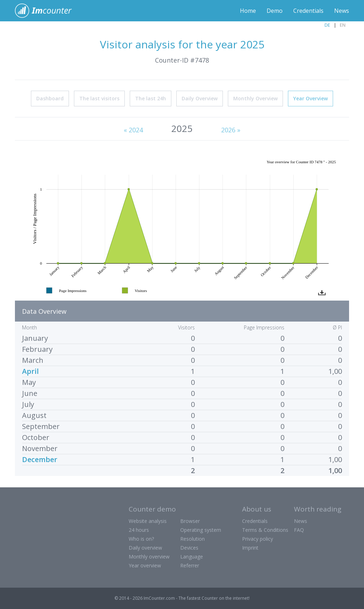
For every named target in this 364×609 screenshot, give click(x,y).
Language (192, 557)
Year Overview (311, 98)
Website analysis (148, 521)
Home (248, 11)
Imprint (250, 548)
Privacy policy (258, 539)
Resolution (192, 539)
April (30, 371)
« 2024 (133, 130)
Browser (190, 521)
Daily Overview (200, 98)
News (342, 11)
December (40, 459)
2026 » (231, 130)
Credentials (308, 11)
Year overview (145, 565)
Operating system (201, 530)
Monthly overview (149, 557)
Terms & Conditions (265, 530)
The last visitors (99, 98)
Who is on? (141, 539)
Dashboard (50, 98)
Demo (275, 11)
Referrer (190, 565)
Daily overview (145, 548)
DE (327, 25)
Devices (189, 548)
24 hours (139, 530)
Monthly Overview (255, 98)
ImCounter (47, 11)
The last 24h (151, 98)
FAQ (299, 530)
